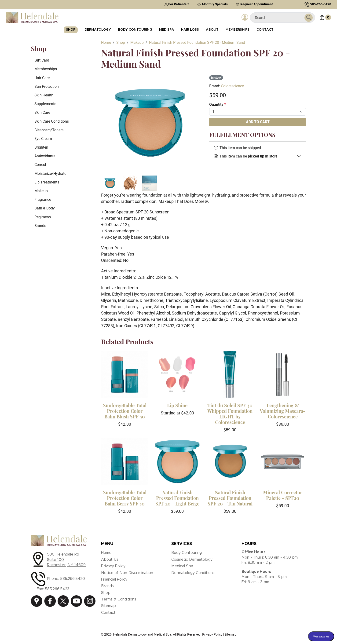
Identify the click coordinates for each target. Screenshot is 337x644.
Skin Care (42, 112)
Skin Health (44, 95)
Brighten (41, 147)
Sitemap (108, 606)
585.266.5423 (57, 589)
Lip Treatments (47, 182)
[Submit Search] (309, 18)
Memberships (238, 30)
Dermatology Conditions (193, 573)
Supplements (45, 104)
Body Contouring (135, 30)
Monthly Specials (212, 4)
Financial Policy (114, 579)
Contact (265, 30)
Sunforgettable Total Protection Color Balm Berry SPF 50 (125, 498)
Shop (71, 30)
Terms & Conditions (119, 599)
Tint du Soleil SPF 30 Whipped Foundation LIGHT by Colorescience (230, 414)
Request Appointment (254, 4)
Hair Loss (190, 30)
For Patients (175, 4)
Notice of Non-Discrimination (127, 573)
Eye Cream (43, 139)
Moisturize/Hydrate (50, 174)
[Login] (245, 18)
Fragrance (43, 199)
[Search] (279, 18)
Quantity (218, 104)
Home (106, 553)
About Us (110, 560)
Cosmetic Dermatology (192, 560)
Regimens (43, 217)
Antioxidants (45, 156)
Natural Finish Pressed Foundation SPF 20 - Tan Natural (230, 498)
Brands (40, 226)
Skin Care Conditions (52, 121)
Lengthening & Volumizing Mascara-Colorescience (283, 411)
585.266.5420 (73, 579)
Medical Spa (182, 566)
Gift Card (42, 60)
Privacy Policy (113, 566)
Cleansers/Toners (49, 130)
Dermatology (98, 30)
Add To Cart (258, 122)
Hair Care (42, 78)
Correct (40, 165)
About (212, 30)
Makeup (41, 191)
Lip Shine (177, 405)
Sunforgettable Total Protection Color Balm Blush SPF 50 (125, 411)
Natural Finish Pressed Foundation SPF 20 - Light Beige (177, 498)
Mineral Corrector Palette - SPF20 (283, 495)
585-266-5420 (321, 4)
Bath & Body (45, 208)
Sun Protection (47, 86)
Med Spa (167, 30)
